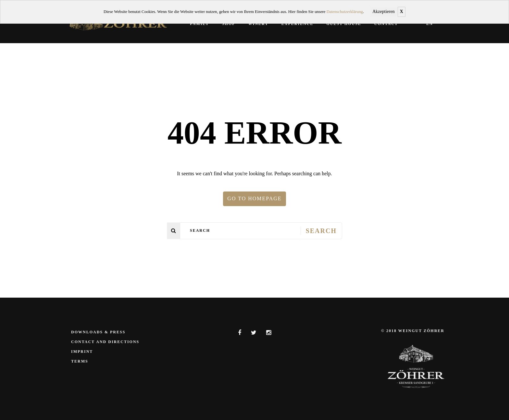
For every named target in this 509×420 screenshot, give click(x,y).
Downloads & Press (98, 332)
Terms (80, 361)
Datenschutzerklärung (345, 12)
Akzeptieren (383, 12)
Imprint (82, 352)
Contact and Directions (105, 342)
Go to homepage (254, 198)
